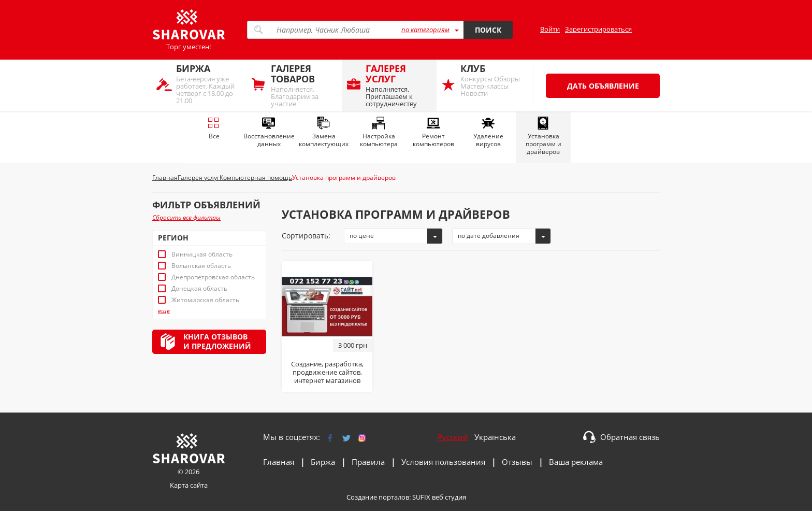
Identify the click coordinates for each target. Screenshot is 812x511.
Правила (368, 462)
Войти (550, 29)
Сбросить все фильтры (186, 217)
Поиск (488, 30)
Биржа (323, 462)
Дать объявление (603, 86)
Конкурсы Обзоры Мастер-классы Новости (493, 80)
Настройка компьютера (379, 132)
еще (164, 311)
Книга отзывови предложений (217, 341)
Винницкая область (202, 254)
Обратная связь (630, 437)
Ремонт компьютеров (433, 132)
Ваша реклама (576, 462)
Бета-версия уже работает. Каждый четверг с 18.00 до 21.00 (209, 84)
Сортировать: (306, 236)
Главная (279, 462)
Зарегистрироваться (598, 29)
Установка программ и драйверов (543, 136)
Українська (495, 437)
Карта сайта (189, 485)
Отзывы (517, 462)
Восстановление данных (269, 132)
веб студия (449, 497)
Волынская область (201, 266)
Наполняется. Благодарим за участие (304, 85)
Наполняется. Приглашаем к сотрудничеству (398, 85)
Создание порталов (378, 497)
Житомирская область (205, 300)
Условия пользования (443, 462)
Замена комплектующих (324, 132)
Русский (453, 437)
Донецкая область (199, 289)
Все (214, 129)
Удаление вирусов (488, 132)
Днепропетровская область (213, 277)
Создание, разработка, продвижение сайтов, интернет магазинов (327, 372)
